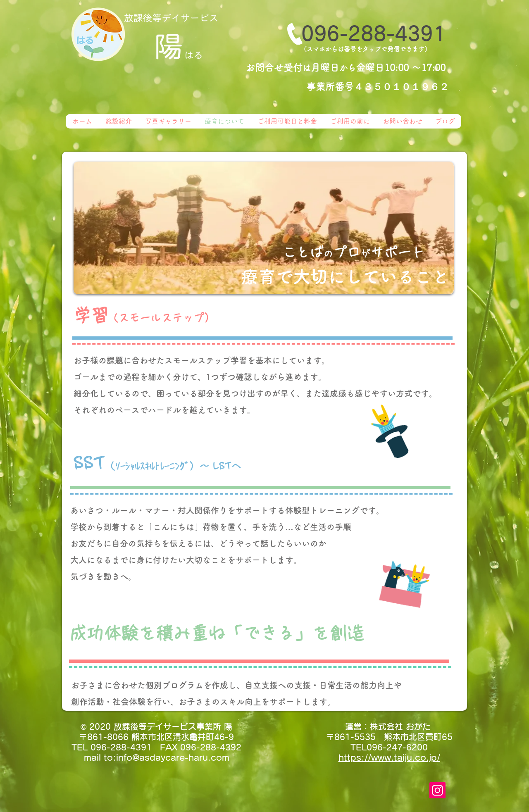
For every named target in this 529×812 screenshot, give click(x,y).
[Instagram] (437, 790)
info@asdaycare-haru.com (173, 757)
